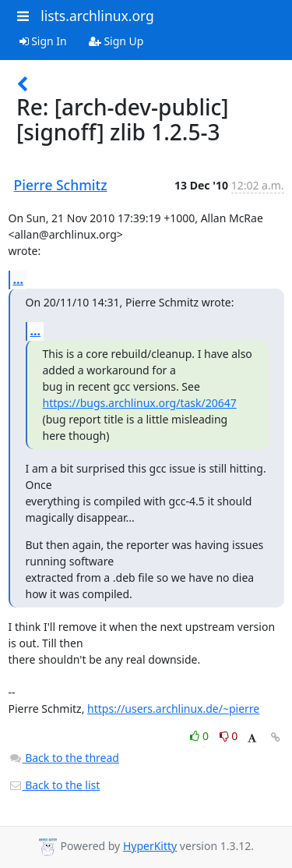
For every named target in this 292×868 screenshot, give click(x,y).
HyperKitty (150, 846)
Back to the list (55, 785)
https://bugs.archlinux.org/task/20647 (140, 403)
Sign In (43, 41)
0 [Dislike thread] (229, 736)
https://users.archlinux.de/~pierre (173, 709)
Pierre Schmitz (61, 185)
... (19, 279)
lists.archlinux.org (97, 16)
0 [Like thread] (201, 736)
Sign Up (116, 41)
